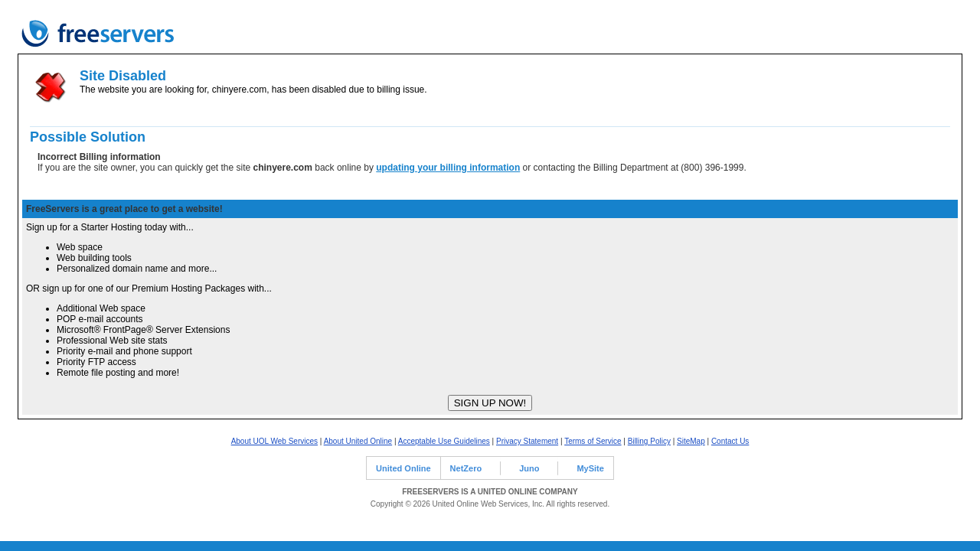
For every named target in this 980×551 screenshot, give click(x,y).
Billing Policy (649, 441)
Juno (529, 468)
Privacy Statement (527, 441)
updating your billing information (448, 168)
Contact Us (730, 441)
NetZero (466, 468)
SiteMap (691, 441)
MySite (590, 468)
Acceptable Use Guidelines (444, 441)
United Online (403, 468)
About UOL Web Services (274, 441)
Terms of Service (593, 441)
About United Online (358, 441)
